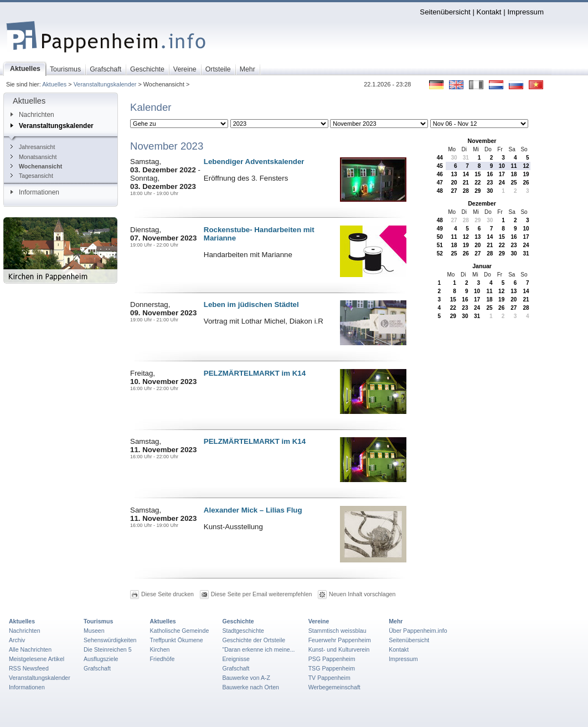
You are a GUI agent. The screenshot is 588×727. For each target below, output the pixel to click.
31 (466, 158)
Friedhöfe (163, 659)
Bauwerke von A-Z (246, 678)
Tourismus (98, 621)
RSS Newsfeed (29, 668)
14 (466, 174)
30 (454, 158)
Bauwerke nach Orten (251, 687)
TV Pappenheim (329, 678)
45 (440, 166)
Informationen (35, 192)
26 (526, 183)
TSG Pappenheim (332, 668)
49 (440, 229)
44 (440, 158)
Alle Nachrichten (30, 649)
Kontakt (489, 12)
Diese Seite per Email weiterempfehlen (262, 594)
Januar (482, 266)
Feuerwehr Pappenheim (340, 640)
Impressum (525, 12)
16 (490, 174)
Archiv (17, 640)
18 (514, 174)
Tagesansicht (32, 176)
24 (502, 183)
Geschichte (238, 621)
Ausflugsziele (101, 659)
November (482, 141)
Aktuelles (54, 84)
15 (478, 174)
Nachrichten (32, 115)
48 (440, 191)
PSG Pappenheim (332, 659)
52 (440, 254)
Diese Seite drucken (167, 594)
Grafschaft (97, 668)
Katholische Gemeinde (180, 631)
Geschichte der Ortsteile (254, 640)
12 (526, 166)
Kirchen (160, 649)
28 (466, 191)
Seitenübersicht (445, 12)
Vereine (319, 621)
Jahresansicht (33, 147)
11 (514, 166)
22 (478, 183)
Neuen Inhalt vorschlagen (362, 594)
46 (440, 174)
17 (502, 174)
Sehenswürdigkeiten (110, 640)
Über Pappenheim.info (418, 631)
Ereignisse (236, 659)
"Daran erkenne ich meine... (258, 649)
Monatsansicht (33, 157)
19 (526, 174)
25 (514, 183)
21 (466, 183)
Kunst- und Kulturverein (339, 649)
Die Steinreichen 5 (108, 649)
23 (490, 183)
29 (478, 191)
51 (440, 245)
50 (440, 237)
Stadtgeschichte (243, 631)
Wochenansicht (36, 166)
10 (502, 166)
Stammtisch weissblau (337, 631)
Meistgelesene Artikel (37, 659)
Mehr (396, 621)
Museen (94, 631)
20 (454, 183)
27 (454, 191)
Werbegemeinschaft (334, 687)
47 (440, 183)
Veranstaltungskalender (105, 84)
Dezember (482, 203)
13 (454, 174)
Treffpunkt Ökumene (177, 640)
